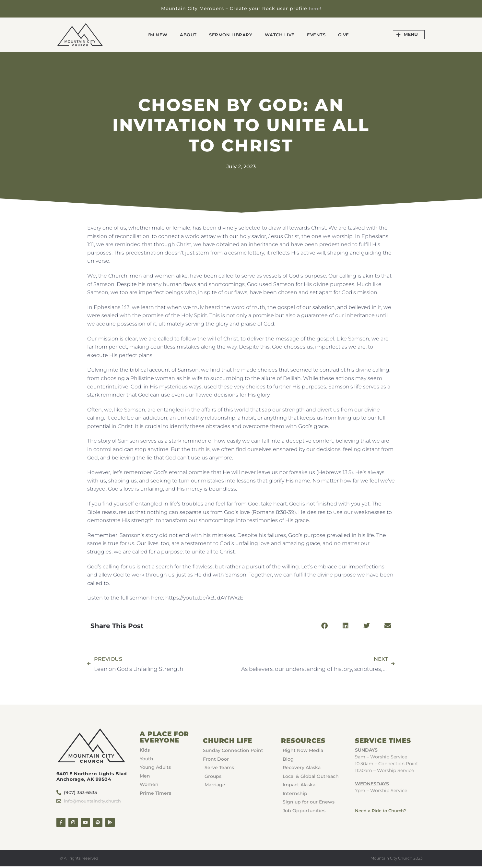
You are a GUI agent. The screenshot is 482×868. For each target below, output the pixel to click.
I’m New (149, 35)
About (183, 35)
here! (315, 8)
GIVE (352, 35)
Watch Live (283, 35)
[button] (324, 626)
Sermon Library (229, 35)
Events (323, 35)
